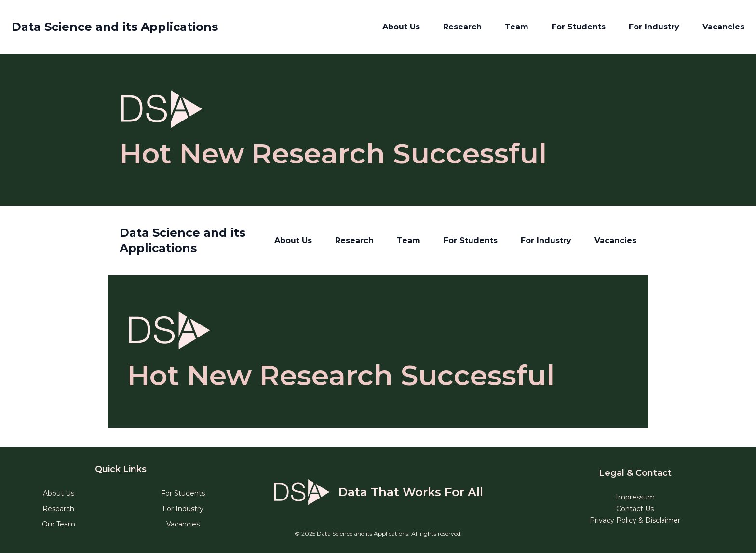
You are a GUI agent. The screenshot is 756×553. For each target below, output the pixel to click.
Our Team (59, 524)
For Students (579, 27)
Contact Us (635, 509)
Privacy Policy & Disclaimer (635, 520)
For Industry (654, 27)
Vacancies (723, 27)
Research (462, 27)
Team (517, 27)
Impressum (635, 497)
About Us (401, 27)
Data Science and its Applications (115, 27)
